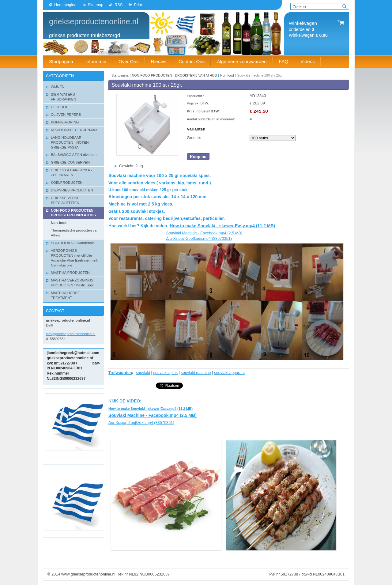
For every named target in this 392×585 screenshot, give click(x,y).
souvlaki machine (196, 373)
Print (138, 5)
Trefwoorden (120, 373)
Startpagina (120, 75)
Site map (96, 5)
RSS (119, 5)
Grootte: (194, 138)
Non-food (227, 75)
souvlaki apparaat (229, 373)
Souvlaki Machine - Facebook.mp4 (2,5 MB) (204, 233)
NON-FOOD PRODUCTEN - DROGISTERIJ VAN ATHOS (175, 75)
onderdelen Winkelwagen (308, 29)
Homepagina (65, 5)
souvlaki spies (165, 373)
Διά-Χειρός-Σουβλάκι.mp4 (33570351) (199, 238)
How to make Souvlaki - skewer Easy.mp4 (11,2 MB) (222, 226)
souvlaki (143, 373)
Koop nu (198, 157)
